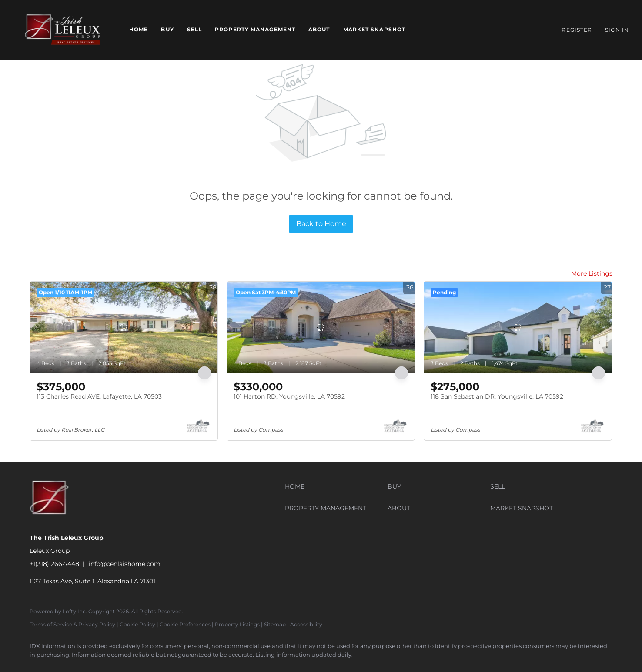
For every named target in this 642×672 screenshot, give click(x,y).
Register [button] (577, 30)
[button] (62, 30)
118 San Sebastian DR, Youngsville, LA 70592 (497, 396)
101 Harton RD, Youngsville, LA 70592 (289, 396)
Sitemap (275, 624)
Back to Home (321, 224)
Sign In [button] (617, 30)
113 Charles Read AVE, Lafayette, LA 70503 (99, 396)
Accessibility (306, 624)
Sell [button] (194, 29)
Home (139, 29)
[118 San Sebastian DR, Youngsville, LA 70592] (518, 327)
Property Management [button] (255, 29)
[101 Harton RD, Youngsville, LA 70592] (321, 327)
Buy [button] (167, 29)
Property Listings (237, 624)
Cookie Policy (137, 624)
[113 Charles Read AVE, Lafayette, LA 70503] (124, 327)
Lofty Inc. (75, 611)
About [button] (319, 29)
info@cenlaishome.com (125, 564)
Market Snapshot (374, 29)
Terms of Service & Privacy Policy (72, 624)
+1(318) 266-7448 (54, 564)
